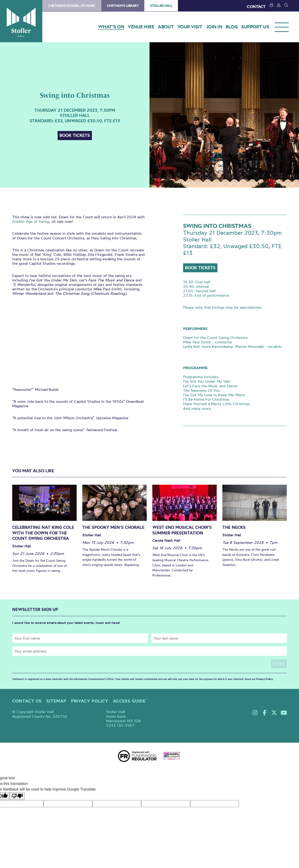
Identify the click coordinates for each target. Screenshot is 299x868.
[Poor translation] (17, 796)
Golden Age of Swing (31, 221)
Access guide (129, 701)
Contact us (27, 701)
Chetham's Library (123, 6)
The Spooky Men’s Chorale (113, 527)
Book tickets (75, 135)
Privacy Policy (265, 679)
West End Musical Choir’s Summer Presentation (182, 530)
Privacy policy (90, 701)
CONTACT (256, 6)
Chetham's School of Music (72, 6)
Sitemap (56, 701)
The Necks (234, 527)
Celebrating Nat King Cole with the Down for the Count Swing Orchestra (43, 533)
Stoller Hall (21, 21)
